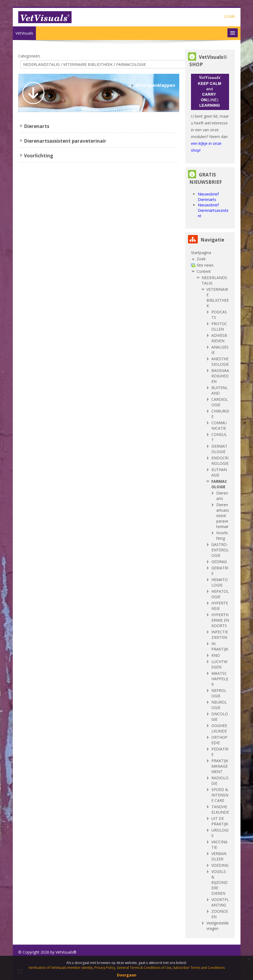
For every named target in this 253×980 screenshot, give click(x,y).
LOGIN (229, 16)
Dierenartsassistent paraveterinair (65, 141)
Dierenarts (37, 126)
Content (204, 271)
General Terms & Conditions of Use (144, 968)
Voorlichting (38, 156)
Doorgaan (127, 975)
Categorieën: (29, 56)
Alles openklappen (155, 85)
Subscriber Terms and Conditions (199, 968)
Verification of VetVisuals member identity (61, 968)
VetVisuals (24, 33)
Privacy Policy (105, 968)
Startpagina (201, 253)
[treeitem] (210, 253)
